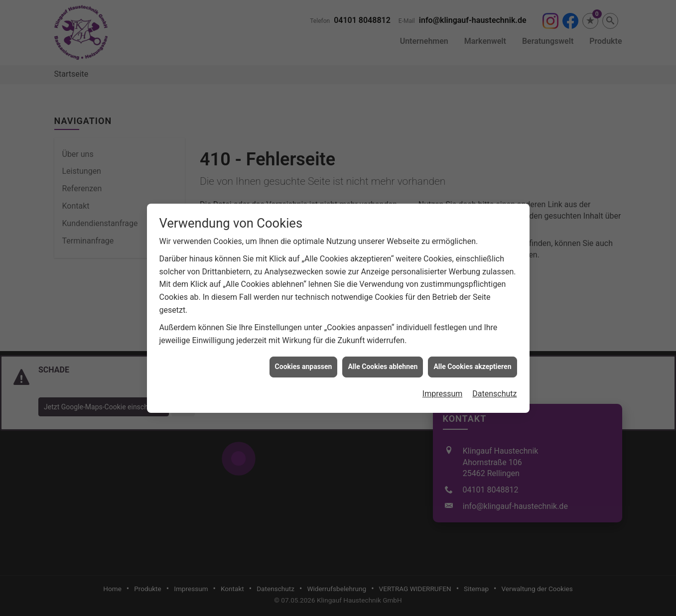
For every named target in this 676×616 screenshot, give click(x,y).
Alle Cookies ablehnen (383, 341)
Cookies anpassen (304, 341)
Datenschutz (494, 368)
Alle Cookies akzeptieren (472, 341)
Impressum (443, 368)
